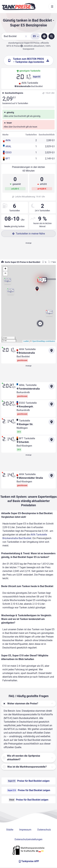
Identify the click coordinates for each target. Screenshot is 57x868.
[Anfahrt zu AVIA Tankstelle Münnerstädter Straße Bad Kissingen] (52, 476)
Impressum (25, 830)
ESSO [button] (9, 152)
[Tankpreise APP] (28, 861)
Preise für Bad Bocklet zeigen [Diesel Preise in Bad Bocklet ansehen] (28, 800)
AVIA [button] (8, 140)
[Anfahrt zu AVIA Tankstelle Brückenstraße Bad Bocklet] (52, 351)
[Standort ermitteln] (44, 36)
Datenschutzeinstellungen (28, 839)
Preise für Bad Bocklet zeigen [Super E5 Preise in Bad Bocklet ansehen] (28, 781)
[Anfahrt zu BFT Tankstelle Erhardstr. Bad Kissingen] (52, 440)
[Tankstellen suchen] (52, 36)
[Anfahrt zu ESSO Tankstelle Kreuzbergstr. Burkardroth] (52, 404)
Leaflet (26, 341)
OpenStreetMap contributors (44, 341)
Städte (10, 830)
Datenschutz (44, 830)
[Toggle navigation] (52, 7)
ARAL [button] (8, 146)
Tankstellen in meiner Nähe (28, 234)
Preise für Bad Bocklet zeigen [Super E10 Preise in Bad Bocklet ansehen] (29, 790)
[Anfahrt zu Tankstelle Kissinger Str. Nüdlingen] (52, 422)
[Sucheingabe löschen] (26, 36)
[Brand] (19, 7)
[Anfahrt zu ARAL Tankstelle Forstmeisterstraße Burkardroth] (52, 386)
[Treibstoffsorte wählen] (35, 36)
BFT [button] (8, 159)
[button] (37, 290)
